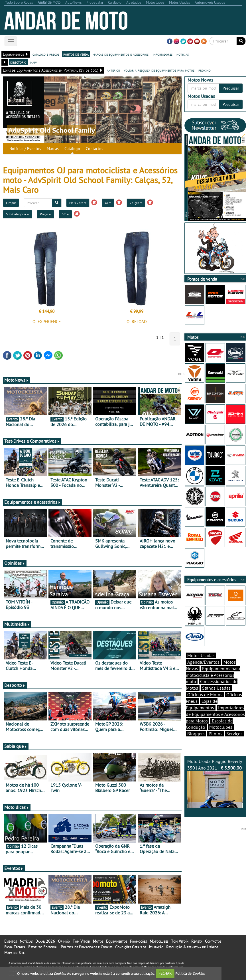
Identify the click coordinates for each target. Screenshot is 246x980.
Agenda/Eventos (203, 662)
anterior (113, 70)
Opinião (64, 941)
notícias (183, 54)
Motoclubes (221, 727)
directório (18, 62)
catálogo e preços (46, 54)
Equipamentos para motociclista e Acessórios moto (213, 675)
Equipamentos (117, 941)
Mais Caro (78, 203)
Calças (136, 203)
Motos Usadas (201, 655)
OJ (108, 203)
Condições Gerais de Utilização (139, 947)
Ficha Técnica (15, 947)
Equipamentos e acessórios (32, 502)
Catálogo (72, 149)
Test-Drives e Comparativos (32, 441)
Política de (190, 973)
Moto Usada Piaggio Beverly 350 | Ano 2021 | (215, 783)
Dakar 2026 (45, 941)
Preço (45, 214)
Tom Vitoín (81, 941)
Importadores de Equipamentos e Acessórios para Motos (215, 714)
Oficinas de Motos (205, 694)
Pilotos (215, 734)
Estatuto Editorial (43, 947)
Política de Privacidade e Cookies (87, 947)
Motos (98, 941)
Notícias (26, 941)
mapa (34, 62)
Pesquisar (231, 88)
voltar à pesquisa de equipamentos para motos (159, 70)
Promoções (138, 941)
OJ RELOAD (137, 322)
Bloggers (196, 734)
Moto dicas (17, 807)
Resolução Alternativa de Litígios (192, 947)
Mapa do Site (14, 953)
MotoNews (17, 380)
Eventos (14, 868)
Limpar (11, 203)
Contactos (94, 149)
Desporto (15, 685)
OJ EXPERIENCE (47, 322)
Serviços (234, 734)
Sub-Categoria (18, 214)
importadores (162, 54)
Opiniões (15, 563)
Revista (197, 941)
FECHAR (165, 973)
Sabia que (16, 746)
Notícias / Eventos (25, 149)
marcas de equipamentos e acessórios (121, 54)
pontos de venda (76, 54)
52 (65, 214)
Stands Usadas (216, 688)
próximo (205, 70)
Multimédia (17, 624)
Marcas (53, 149)
